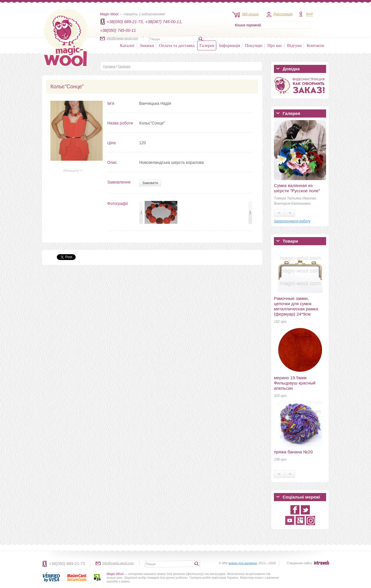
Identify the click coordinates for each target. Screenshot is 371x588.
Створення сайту (299, 563)
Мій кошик (250, 14)
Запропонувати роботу (292, 221)
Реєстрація (283, 14)
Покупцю (254, 45)
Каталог (127, 45)
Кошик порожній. (248, 25)
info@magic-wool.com (122, 38)
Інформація (230, 45)
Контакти (315, 45)
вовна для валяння (243, 563)
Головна (109, 66)
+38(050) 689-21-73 (67, 564)
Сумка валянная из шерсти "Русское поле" (297, 188)
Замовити (150, 183)
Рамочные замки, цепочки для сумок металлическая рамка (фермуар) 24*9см (296, 306)
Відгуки (294, 45)
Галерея (207, 45)
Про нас (275, 45)
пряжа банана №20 (293, 452)
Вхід (309, 14)
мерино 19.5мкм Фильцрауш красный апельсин (295, 383)
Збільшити (73, 171)
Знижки (147, 45)
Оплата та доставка (177, 45)
